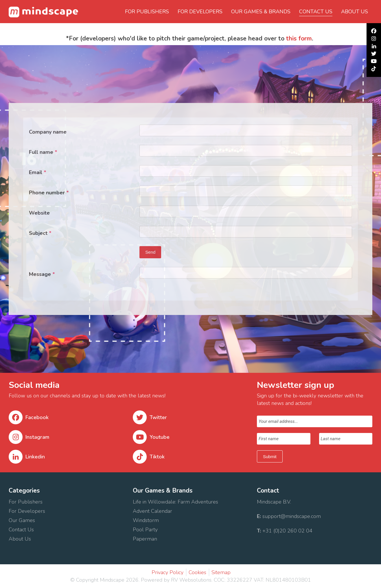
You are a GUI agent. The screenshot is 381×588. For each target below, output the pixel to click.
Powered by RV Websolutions (176, 580)
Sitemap (221, 572)
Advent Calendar (152, 511)
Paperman (145, 539)
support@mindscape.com (292, 516)
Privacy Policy (168, 572)
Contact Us (22, 530)
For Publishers (147, 12)
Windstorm (147, 520)
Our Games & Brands (261, 12)
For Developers (200, 12)
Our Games (22, 520)
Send (150, 252)
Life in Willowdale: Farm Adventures (176, 502)
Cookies (197, 572)
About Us (21, 539)
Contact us (316, 12)
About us (355, 12)
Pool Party (145, 530)
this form (299, 38)
